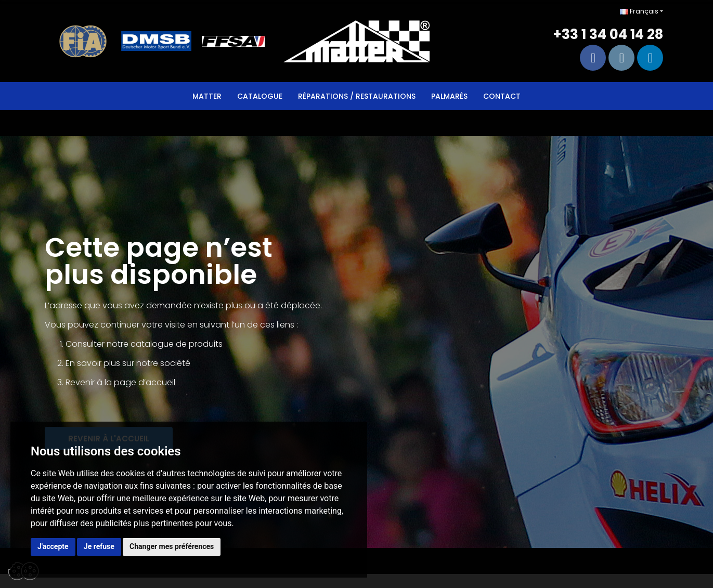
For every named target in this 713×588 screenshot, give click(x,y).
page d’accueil (145, 382)
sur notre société (156, 363)
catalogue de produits (177, 344)
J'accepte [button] (53, 546)
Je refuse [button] (99, 546)
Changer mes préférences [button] (172, 546)
